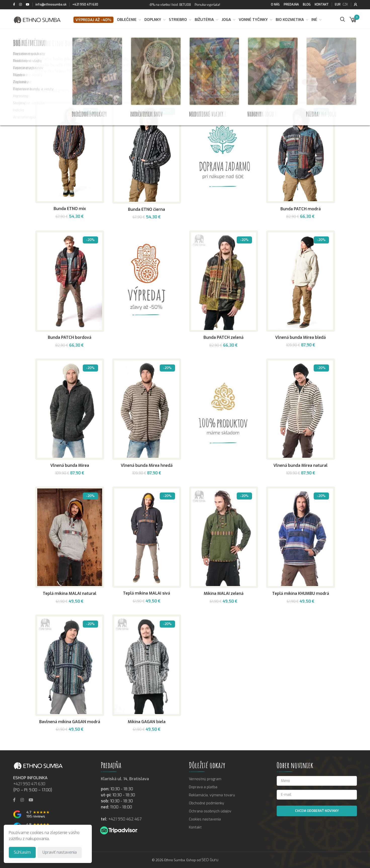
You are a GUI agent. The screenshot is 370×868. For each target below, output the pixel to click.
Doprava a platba (203, 787)
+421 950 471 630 (85, 5)
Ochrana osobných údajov (210, 811)
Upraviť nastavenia (60, 852)
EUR (338, 5)
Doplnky (153, 20)
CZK (345, 5)
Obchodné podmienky (207, 803)
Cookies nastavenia (205, 819)
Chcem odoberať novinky (317, 811)
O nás (275, 5)
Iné (314, 20)
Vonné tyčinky (253, 20)
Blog (307, 5)
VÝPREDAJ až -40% (93, 20)
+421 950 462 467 (125, 819)
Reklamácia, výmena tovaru (212, 795)
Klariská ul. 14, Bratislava (125, 779)
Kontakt (322, 5)
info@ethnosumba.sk (51, 5)
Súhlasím (22, 852)
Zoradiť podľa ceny (52, 91)
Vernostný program (205, 779)
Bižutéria (204, 20)
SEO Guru (210, 860)
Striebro (178, 20)
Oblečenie (127, 20)
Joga (226, 20)
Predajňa (291, 5)
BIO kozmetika (290, 20)
